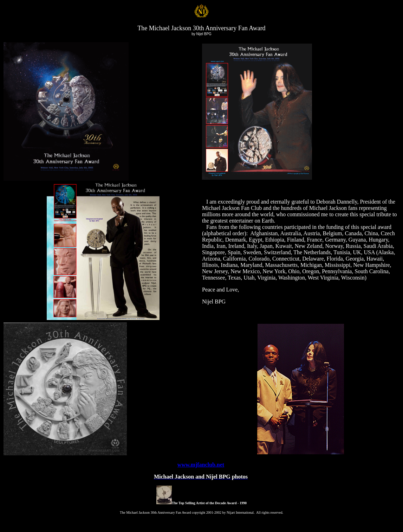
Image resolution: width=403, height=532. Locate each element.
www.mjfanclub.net (201, 465)
